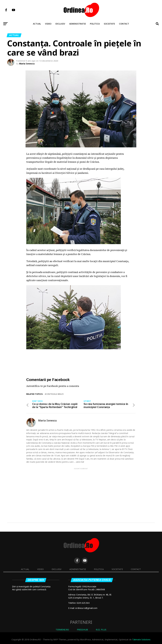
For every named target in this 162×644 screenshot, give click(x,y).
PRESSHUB (82, 630)
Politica (95, 24)
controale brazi (55, 394)
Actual (37, 24)
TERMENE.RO (62, 630)
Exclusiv (60, 24)
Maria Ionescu (27, 64)
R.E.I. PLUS (101, 630)
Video (48, 24)
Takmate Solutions (141, 639)
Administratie (78, 24)
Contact (124, 24)
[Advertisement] (81, 491)
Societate (109, 24)
